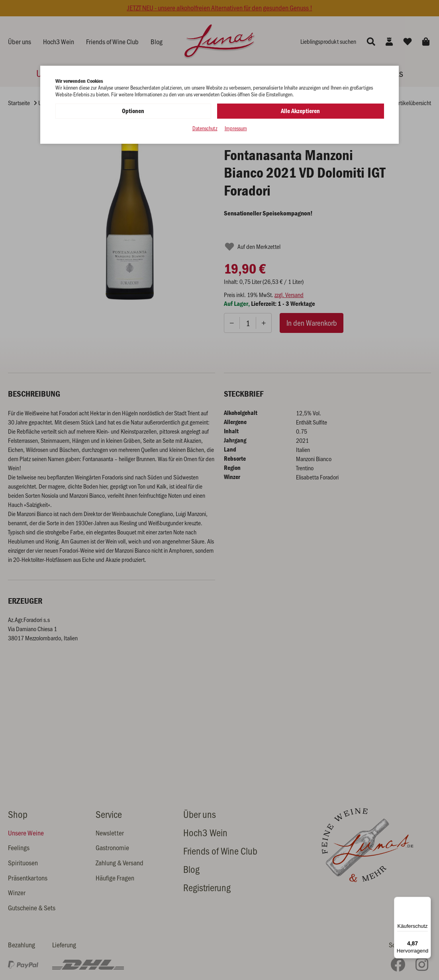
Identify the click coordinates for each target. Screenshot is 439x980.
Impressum (236, 128)
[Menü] (426, 902)
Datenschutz (205, 128)
